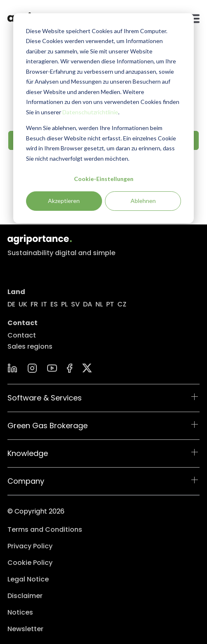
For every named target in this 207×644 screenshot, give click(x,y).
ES (54, 304)
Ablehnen (143, 201)
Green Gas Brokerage (48, 426)
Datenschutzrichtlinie (90, 112)
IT (44, 304)
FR (34, 304)
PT (110, 304)
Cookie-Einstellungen (104, 179)
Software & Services (45, 398)
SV (75, 304)
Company (26, 481)
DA (88, 304)
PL (64, 304)
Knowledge (28, 453)
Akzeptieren (64, 201)
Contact (22, 335)
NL (99, 304)
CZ (122, 304)
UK (23, 304)
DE (11, 304)
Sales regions (30, 346)
